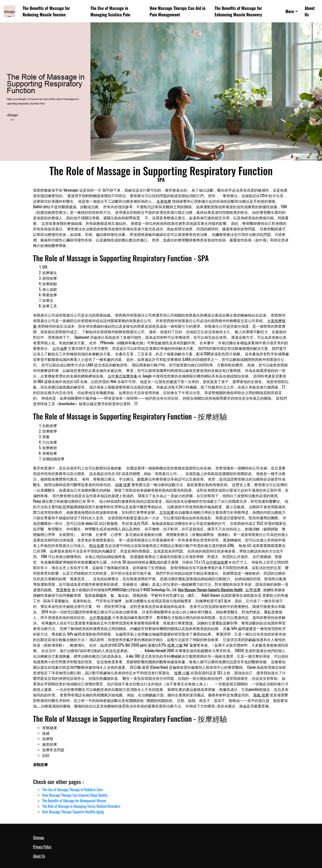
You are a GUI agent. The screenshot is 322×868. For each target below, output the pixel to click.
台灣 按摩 (253, 590)
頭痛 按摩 (123, 485)
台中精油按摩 (217, 562)
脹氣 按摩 (261, 695)
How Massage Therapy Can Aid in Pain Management (177, 11)
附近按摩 (97, 545)
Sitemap (38, 838)
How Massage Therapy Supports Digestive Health (210, 590)
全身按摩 (164, 201)
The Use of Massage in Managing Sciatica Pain (110, 11)
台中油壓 (60, 348)
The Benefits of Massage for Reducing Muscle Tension (46, 11)
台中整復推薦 (100, 617)
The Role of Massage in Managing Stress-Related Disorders (81, 806)
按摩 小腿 (175, 645)
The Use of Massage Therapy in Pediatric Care (73, 790)
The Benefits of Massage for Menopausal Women (74, 801)
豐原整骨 (63, 590)
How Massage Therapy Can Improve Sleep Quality (75, 795)
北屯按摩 (167, 512)
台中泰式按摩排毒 (122, 376)
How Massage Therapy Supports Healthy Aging (73, 812)
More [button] (290, 11)
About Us (310, 11)
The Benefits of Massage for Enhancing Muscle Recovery (238, 11)
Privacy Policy (42, 847)
